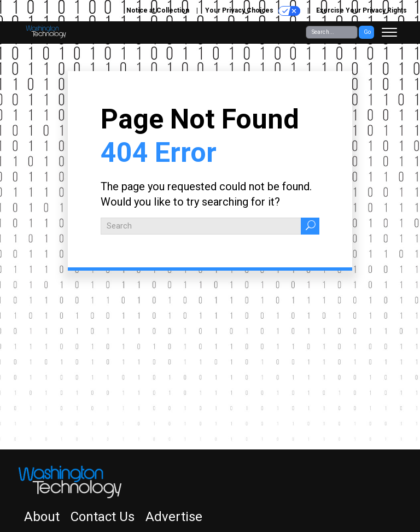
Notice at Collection (158, 10)
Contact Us (103, 517)
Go (367, 32)
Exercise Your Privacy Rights (361, 10)
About (42, 517)
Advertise (174, 517)
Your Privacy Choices (253, 11)
